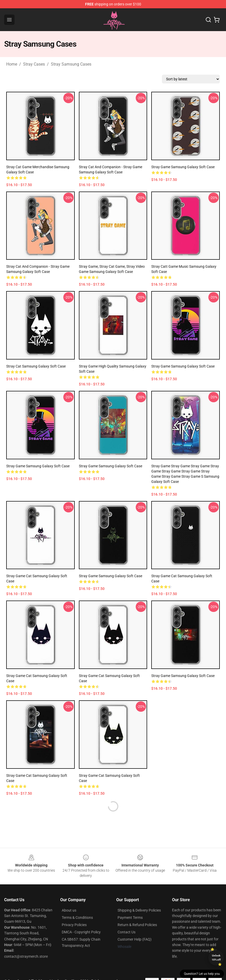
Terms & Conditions (77, 918)
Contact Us (126, 932)
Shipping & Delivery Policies (139, 910)
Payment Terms (130, 918)
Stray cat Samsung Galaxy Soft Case (36, 366)
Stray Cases (34, 64)
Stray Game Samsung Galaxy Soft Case (183, 366)
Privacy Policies (74, 925)
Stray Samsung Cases (71, 64)
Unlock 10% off (216, 958)
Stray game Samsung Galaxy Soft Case (183, 167)
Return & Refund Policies (137, 925)
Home (12, 64)
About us (69, 910)
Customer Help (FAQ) (135, 939)
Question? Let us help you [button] (202, 974)
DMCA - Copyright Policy (81, 932)
